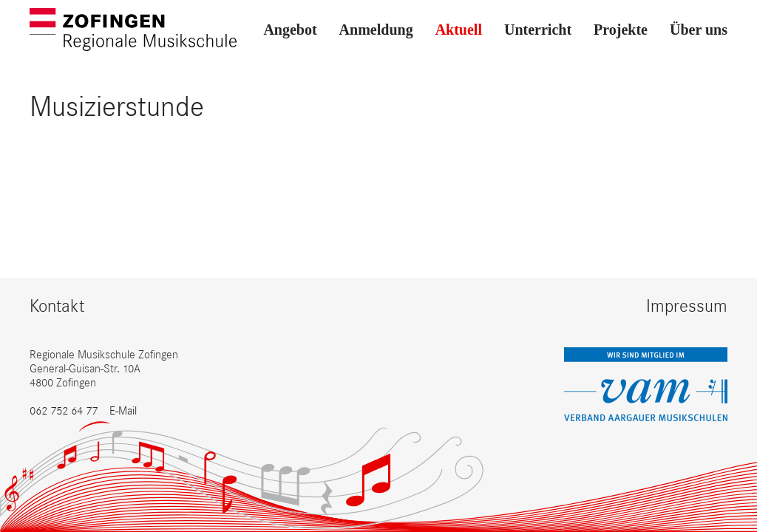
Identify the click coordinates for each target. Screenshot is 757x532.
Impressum (687, 306)
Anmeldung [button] (376, 30)
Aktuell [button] (459, 30)
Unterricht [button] (538, 30)
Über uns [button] (699, 30)
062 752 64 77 (64, 410)
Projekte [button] (621, 30)
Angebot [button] (290, 30)
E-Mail (123, 410)
